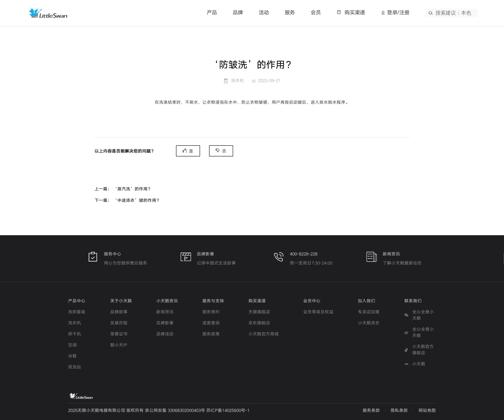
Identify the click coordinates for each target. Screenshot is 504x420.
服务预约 (211, 312)
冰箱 (72, 356)
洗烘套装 (77, 312)
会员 (316, 13)
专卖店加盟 (369, 312)
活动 (264, 13)
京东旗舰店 (259, 323)
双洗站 (75, 367)
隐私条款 (399, 410)
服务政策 (211, 334)
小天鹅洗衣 (369, 323)
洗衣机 (75, 323)
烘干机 (75, 334)
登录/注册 (398, 13)
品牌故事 (119, 312)
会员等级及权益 (318, 312)
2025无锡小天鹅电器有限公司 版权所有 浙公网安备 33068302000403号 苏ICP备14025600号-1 (159, 410)
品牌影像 (165, 323)
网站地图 (427, 410)
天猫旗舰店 (259, 312)
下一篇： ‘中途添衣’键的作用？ (128, 200)
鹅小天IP (119, 345)
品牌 (238, 13)
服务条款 (371, 410)
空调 (72, 345)
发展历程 (119, 323)
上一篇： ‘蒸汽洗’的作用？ (123, 189)
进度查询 (211, 323)
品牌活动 (165, 334)
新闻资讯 (165, 312)
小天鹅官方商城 (264, 334)
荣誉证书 (119, 334)
